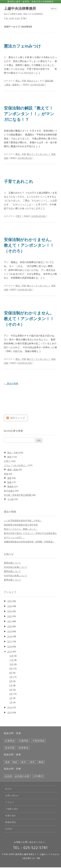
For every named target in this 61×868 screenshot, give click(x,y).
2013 (10, 712)
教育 (9, 457)
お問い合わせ (12, 795)
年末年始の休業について (16, 567)
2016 (10, 646)
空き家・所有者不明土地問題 (18, 495)
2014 (10, 707)
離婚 (41, 762)
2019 (10, 631)
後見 (32, 762)
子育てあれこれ (19, 181)
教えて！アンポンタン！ (39, 154)
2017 (10, 641)
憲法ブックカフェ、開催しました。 (21, 529)
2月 (11, 698)
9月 (11, 668)
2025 (10, 601)
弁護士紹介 (11, 816)
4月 (11, 690)
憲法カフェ (32, 81)
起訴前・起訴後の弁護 (17, 776)
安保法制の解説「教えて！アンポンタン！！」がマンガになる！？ (29, 114)
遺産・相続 (11, 762)
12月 (11, 656)
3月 (11, 694)
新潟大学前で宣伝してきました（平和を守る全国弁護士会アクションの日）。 (30, 535)
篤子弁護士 (9, 491)
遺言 (24, 762)
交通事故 (10, 741)
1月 (11, 702)
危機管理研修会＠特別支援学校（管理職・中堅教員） (29, 542)
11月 (11, 660)
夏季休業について (12, 563)
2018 (10, 636)
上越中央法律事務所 (20, 9)
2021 (10, 621)
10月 (11, 664)
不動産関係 (38, 741)
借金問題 (10, 748)
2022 (10, 616)
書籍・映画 (13, 470)
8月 (11, 673)
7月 (11, 677)
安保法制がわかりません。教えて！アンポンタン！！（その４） (29, 319)
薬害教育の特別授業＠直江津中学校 (21, 525)
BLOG (8, 789)
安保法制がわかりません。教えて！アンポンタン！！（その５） (29, 245)
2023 (10, 611)
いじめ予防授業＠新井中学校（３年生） (23, 521)
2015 (10, 652)
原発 (6, 474)
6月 (11, 681)
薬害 (9, 478)
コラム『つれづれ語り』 (16, 465)
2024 (10, 606)
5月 (11, 685)
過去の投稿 (11, 383)
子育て (19, 216)
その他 (10, 499)
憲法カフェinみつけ (22, 46)
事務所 (10, 486)
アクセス (10, 802)
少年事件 (38, 776)
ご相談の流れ (12, 809)
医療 (9, 482)
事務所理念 (11, 822)
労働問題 (24, 741)
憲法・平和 (21, 81)
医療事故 (24, 748)
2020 (10, 626)
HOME (9, 829)
